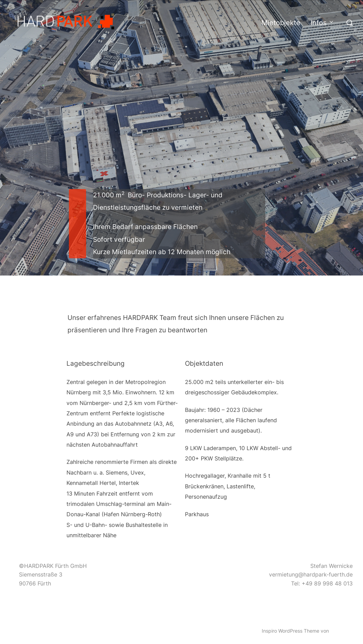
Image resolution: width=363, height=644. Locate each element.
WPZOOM (341, 631)
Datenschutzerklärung (35, 623)
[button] (67, 21)
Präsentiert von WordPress (40, 631)
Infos (323, 23)
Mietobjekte (281, 23)
